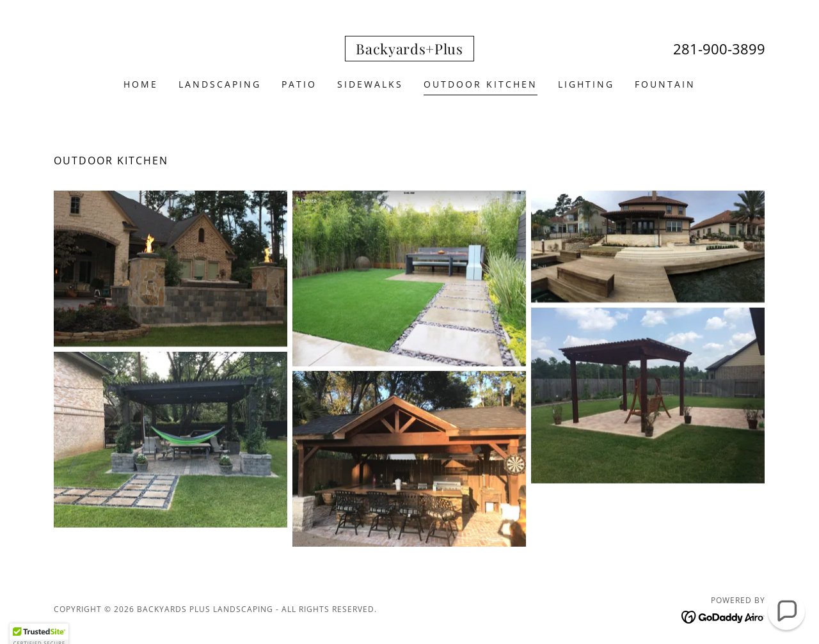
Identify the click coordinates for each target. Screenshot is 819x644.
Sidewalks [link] (370, 84)
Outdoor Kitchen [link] (481, 84)
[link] (409, 51)
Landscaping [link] (220, 84)
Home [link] (141, 84)
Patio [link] (299, 84)
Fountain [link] (665, 84)
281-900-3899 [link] (719, 49)
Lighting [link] (586, 84)
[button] (786, 611)
